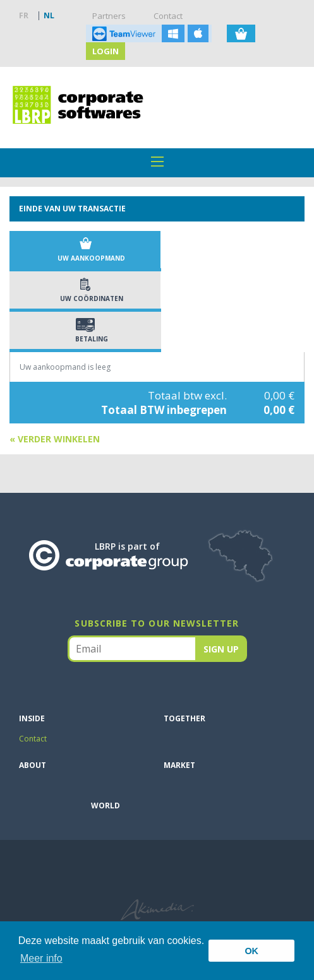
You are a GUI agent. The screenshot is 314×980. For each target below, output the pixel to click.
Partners (109, 16)
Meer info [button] (41, 958)
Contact (168, 16)
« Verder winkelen (55, 439)
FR (24, 15)
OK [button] (251, 951)
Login (106, 51)
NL (49, 15)
